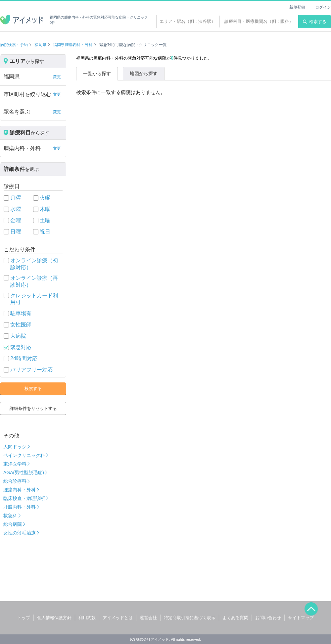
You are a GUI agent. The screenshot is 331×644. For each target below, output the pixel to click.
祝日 (45, 232)
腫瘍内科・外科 (20, 490)
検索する (315, 22)
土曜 (45, 220)
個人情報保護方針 (54, 618)
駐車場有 (21, 313)
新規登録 (297, 7)
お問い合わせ (268, 618)
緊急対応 (21, 347)
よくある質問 (235, 618)
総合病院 (13, 524)
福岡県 (40, 45)
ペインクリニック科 (24, 455)
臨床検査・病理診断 (24, 498)
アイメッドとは (118, 618)
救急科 (10, 516)
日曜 (16, 232)
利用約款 (87, 618)
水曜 (16, 209)
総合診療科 (15, 481)
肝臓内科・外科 (20, 507)
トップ (24, 618)
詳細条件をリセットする (33, 408)
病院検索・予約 (14, 45)
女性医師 (21, 325)
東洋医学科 (15, 464)
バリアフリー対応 (31, 370)
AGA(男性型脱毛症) (24, 472)
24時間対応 (24, 358)
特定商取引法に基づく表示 (190, 618)
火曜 (45, 198)
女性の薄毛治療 (20, 533)
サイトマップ (301, 618)
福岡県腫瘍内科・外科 (73, 45)
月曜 (16, 198)
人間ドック (15, 447)
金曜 (16, 220)
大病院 (18, 336)
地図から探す (144, 74)
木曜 (45, 209)
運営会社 (148, 618)
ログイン (323, 7)
